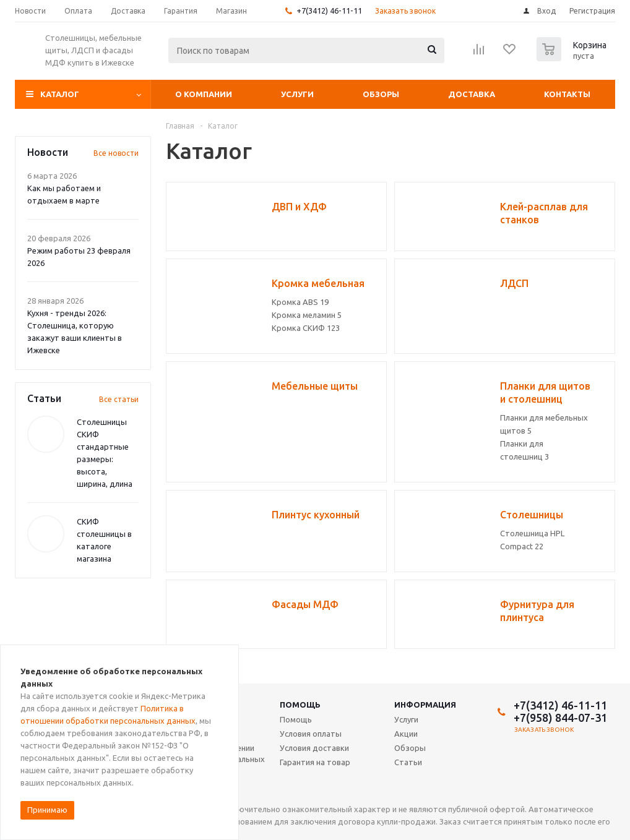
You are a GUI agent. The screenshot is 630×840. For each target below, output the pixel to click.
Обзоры (381, 94)
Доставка (472, 94)
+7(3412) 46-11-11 (329, 11)
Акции (406, 734)
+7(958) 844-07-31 (560, 718)
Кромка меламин (307, 315)
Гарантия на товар (315, 762)
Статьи (408, 762)
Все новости (116, 153)
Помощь (300, 705)
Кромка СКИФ (306, 328)
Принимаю (47, 810)
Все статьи (119, 399)
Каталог (60, 94)
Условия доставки (314, 748)
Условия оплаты (311, 734)
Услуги (297, 94)
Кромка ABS (300, 302)
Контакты (567, 94)
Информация (425, 705)
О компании (204, 94)
